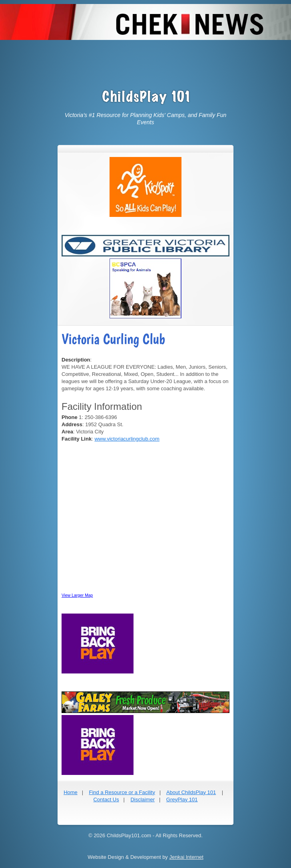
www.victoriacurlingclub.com (127, 439)
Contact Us (106, 799)
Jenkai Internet (186, 857)
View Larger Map (77, 595)
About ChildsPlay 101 (191, 792)
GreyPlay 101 (182, 799)
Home (71, 792)
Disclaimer (143, 799)
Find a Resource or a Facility (122, 792)
